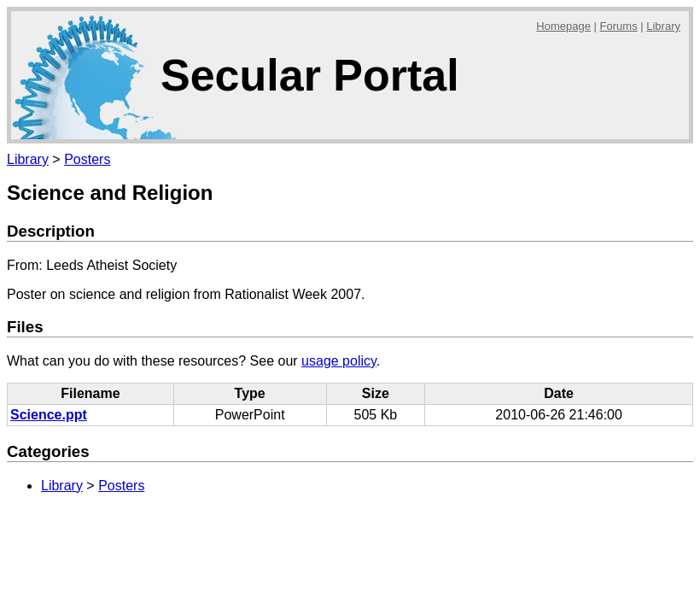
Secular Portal (310, 75)
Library (663, 26)
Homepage (563, 26)
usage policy (339, 361)
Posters (87, 159)
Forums (619, 26)
